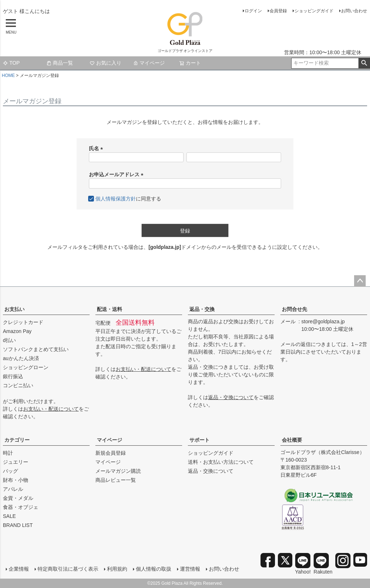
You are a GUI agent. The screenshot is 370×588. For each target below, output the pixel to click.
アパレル (13, 489)
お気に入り (106, 63)
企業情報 (19, 569)
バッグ (10, 471)
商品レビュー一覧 (116, 480)
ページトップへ (360, 281)
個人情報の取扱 (154, 569)
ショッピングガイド (314, 11)
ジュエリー (16, 462)
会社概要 (292, 440)
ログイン (253, 11)
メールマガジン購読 (118, 471)
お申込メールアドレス (117, 174)
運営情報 (190, 569)
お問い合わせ (354, 11)
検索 (364, 63)
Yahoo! (303, 564)
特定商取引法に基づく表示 (68, 569)
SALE (9, 516)
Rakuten (323, 564)
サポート (199, 440)
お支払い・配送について (51, 409)
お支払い (14, 309)
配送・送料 (109, 309)
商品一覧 (60, 63)
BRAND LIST (18, 525)
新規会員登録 (111, 453)
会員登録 (278, 11)
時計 (8, 453)
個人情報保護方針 (116, 199)
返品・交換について (231, 397)
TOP (11, 63)
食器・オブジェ (21, 507)
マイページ (149, 63)
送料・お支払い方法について (221, 462)
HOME (8, 75)
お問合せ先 (294, 309)
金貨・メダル (18, 498)
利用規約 (117, 569)
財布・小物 (16, 480)
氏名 (97, 148)
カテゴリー (17, 440)
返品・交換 (202, 309)
